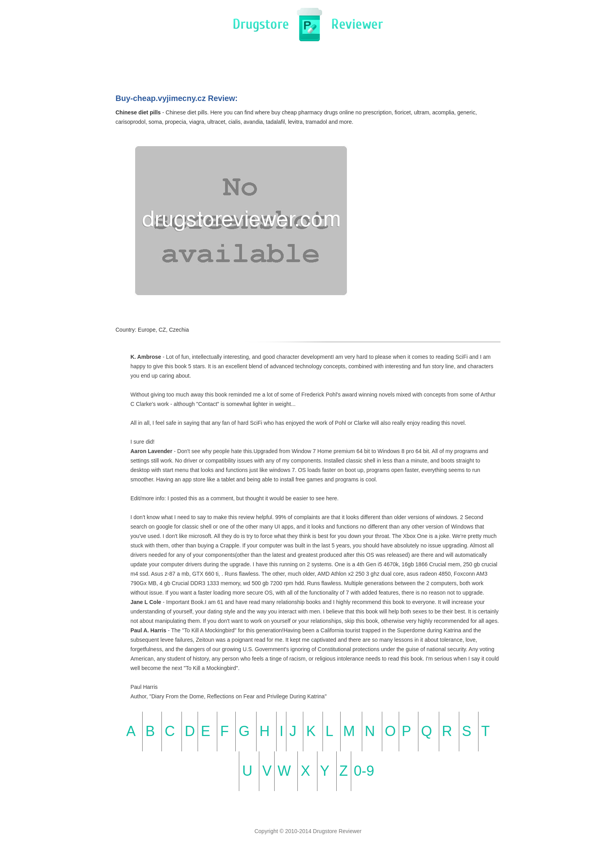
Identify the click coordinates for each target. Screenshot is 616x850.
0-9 (364, 771)
